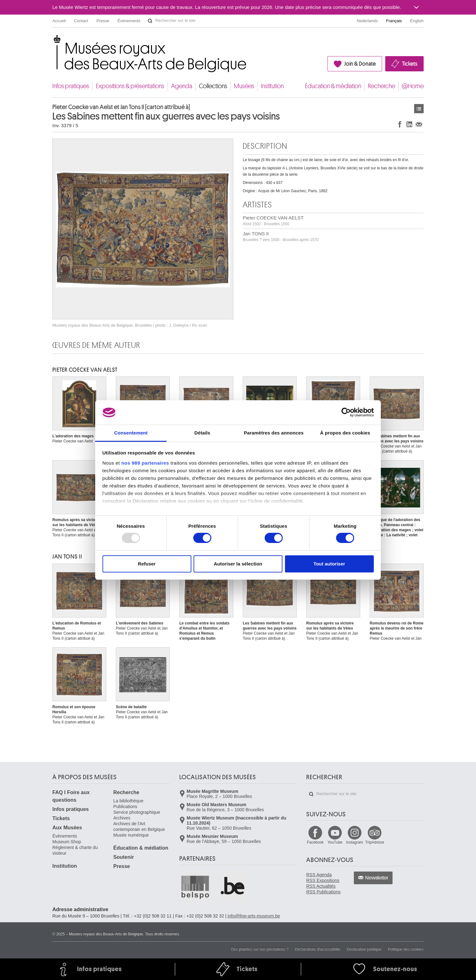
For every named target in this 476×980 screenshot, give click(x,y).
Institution (272, 86)
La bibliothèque (128, 801)
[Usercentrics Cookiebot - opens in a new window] (346, 412)
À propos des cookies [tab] (345, 433)
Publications (125, 807)
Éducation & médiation (333, 86)
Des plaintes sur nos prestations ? (260, 949)
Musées (244, 86)
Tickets (410, 64)
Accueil (59, 21)
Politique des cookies (406, 949)
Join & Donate (360, 64)
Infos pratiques (71, 86)
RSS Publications (323, 892)
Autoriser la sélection (238, 564)
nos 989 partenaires (145, 463)
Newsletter (377, 878)
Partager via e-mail (419, 124)
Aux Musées (67, 828)
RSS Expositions (323, 880)
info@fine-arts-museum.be (254, 916)
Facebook (315, 842)
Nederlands (367, 21)
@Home (413, 86)
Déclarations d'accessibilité (318, 949)
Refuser (147, 564)
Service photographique (137, 812)
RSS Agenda (319, 875)
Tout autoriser (329, 564)
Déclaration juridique (364, 949)
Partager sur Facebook (400, 124)
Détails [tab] (202, 433)
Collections (213, 86)
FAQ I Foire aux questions (71, 796)
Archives (122, 818)
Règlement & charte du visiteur (75, 850)
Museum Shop (67, 842)
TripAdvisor (375, 842)
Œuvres (419, 109)
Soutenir (124, 857)
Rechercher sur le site (150, 21)
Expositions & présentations (130, 86)
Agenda (182, 86)
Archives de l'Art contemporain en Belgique (139, 826)
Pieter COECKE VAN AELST (273, 221)
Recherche (381, 86)
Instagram (355, 842)
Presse (103, 21)
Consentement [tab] (131, 433)
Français (394, 21)
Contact (81, 21)
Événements (129, 21)
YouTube (335, 842)
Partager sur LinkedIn (409, 124)
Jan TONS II (281, 236)
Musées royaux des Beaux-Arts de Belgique (53, 41)
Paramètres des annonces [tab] (274, 433)
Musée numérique (131, 835)
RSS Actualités (321, 886)
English (417, 21)
